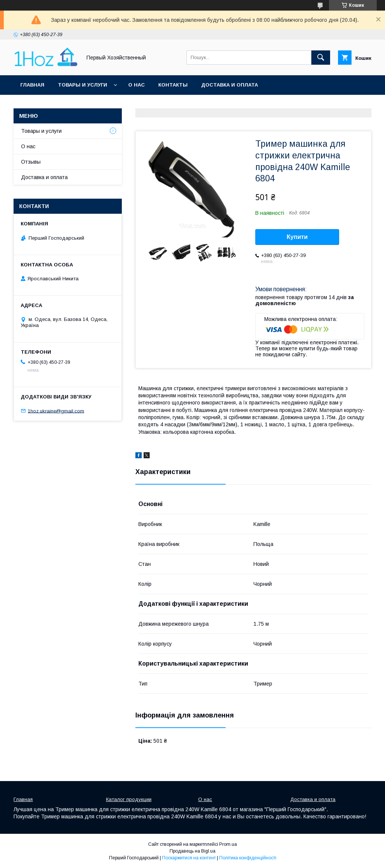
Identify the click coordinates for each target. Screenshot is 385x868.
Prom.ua (228, 844)
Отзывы (31, 162)
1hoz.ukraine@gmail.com (56, 411)
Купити (297, 237)
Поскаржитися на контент (189, 858)
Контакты (173, 85)
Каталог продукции (129, 799)
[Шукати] (321, 58)
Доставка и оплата (230, 85)
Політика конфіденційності (248, 858)
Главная (32, 85)
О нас (136, 85)
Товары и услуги (83, 85)
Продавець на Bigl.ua (192, 851)
